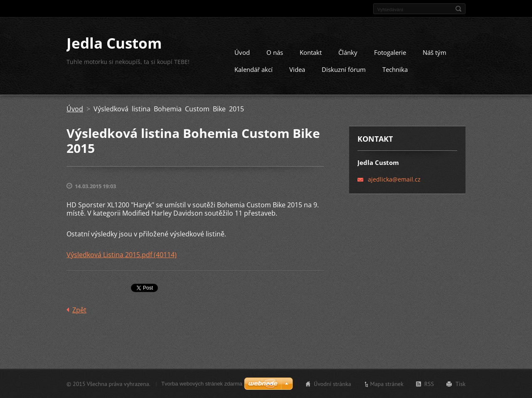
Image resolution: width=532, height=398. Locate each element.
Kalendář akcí (254, 69)
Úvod (242, 52)
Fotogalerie (390, 52)
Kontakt (311, 52)
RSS (429, 384)
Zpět (79, 310)
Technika (395, 69)
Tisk (461, 384)
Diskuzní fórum (344, 69)
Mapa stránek (387, 384)
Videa (297, 69)
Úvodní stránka (332, 384)
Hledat (458, 9)
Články (348, 52)
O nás (275, 52)
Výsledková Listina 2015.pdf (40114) (122, 255)
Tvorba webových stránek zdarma (202, 384)
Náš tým (435, 52)
